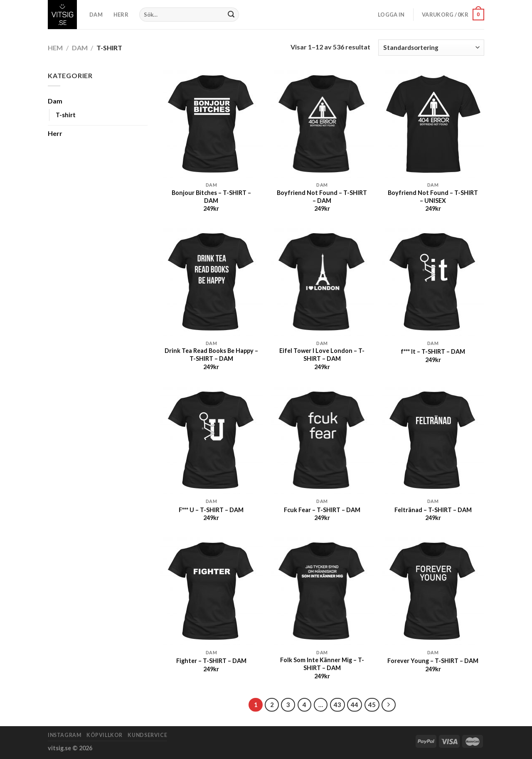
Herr (55, 133)
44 (355, 705)
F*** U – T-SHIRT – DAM (211, 510)
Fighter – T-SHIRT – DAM (211, 661)
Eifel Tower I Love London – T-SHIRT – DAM (322, 355)
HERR (121, 15)
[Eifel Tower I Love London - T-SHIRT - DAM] (322, 282)
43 (337, 705)
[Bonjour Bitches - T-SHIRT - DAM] (211, 124)
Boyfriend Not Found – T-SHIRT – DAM (322, 197)
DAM (96, 15)
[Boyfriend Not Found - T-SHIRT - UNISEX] (433, 124)
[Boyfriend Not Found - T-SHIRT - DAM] (322, 124)
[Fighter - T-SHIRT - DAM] (211, 591)
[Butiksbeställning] (431, 48)
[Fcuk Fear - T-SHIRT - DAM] (322, 440)
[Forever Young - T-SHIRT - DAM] (433, 591)
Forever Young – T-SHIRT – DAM (433, 661)
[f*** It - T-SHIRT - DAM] (433, 282)
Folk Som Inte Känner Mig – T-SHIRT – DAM (322, 664)
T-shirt (66, 115)
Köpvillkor (105, 735)
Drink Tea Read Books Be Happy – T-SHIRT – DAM (211, 355)
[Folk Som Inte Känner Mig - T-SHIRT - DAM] (322, 591)
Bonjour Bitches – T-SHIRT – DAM (211, 197)
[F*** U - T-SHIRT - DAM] (211, 440)
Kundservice (147, 735)
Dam (80, 48)
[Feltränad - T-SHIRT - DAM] (433, 440)
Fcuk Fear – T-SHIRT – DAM (322, 510)
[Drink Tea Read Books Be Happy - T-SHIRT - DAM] (211, 282)
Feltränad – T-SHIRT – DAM (433, 510)
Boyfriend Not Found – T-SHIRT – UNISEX (433, 197)
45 (372, 705)
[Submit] (232, 15)
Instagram (65, 735)
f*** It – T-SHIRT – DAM (433, 351)
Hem (55, 48)
